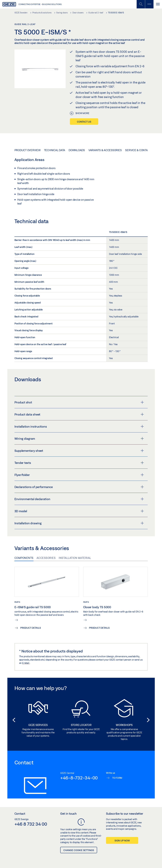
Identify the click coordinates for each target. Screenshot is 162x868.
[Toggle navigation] (158, 4)
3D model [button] (79, 511)
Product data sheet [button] (79, 414)
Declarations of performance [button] (79, 487)
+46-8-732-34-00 (79, 778)
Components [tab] (24, 558)
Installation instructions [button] (79, 426)
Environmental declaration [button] (79, 499)
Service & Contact (138, 150)
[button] (13, 720)
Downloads (77, 150)
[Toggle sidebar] (149, 4)
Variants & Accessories (105, 150)
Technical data (55, 150)
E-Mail (26, 663)
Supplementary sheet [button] (79, 451)
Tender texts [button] (79, 463)
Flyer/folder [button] (79, 475)
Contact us (84, 122)
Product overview (27, 150)
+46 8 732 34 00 (31, 824)
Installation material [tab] (75, 558)
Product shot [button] (79, 402)
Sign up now (122, 840)
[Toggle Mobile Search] (141, 4)
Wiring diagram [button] (79, 439)
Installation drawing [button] (79, 523)
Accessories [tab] (46, 558)
